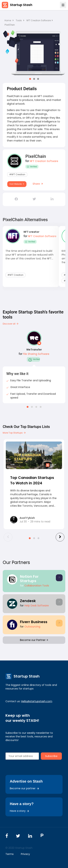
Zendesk (28, 601)
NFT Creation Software (40, 20)
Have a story (20, 811)
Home (9, 20)
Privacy (25, 854)
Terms (10, 854)
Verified (32, 167)
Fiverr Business (34, 622)
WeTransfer (34, 350)
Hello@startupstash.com (37, 701)
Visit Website (17, 184)
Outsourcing (32, 627)
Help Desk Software (37, 606)
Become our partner (25, 788)
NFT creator (31, 232)
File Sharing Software (36, 354)
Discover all (11, 324)
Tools (19, 20)
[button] (30, 79)
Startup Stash (21, 5)
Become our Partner (34, 640)
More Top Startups (14, 433)
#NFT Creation (17, 174)
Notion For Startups (29, 579)
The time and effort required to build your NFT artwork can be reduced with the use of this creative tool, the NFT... (29, 255)
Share (38, 184)
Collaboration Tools (37, 586)
